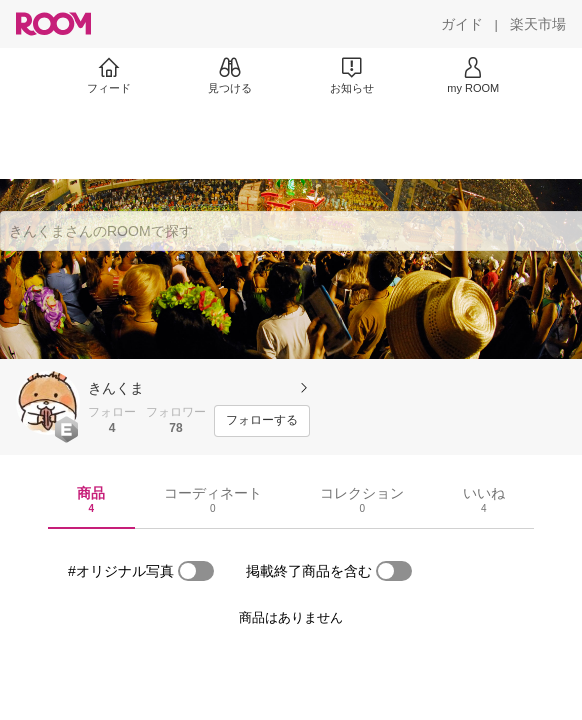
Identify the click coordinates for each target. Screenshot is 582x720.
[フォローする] (262, 421)
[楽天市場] (538, 24)
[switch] (196, 571)
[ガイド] (462, 24)
